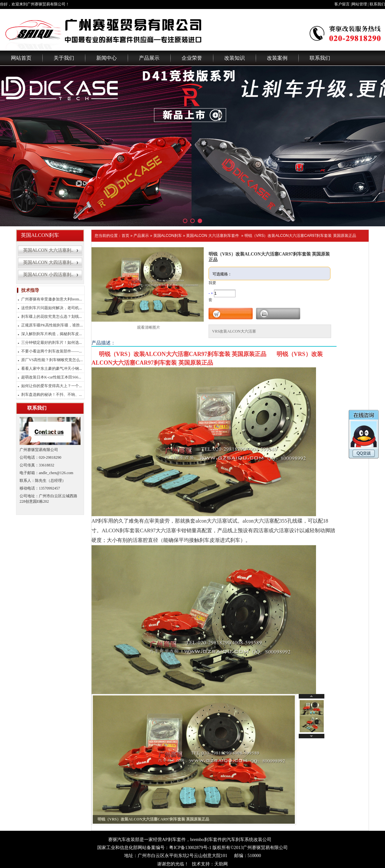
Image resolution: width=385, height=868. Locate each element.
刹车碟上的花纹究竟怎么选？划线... (51, 317)
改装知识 (235, 58)
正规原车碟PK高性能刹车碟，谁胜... (52, 325)
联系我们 (377, 4)
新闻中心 (107, 58)
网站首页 (21, 58)
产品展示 (149, 58)
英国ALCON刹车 (168, 236)
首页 (125, 236)
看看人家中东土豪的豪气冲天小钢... (51, 369)
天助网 (221, 864)
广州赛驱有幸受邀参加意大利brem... (52, 299)
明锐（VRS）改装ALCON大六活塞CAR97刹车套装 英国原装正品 (300, 236)
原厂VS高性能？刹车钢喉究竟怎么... (52, 360)
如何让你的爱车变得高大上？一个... (51, 386)
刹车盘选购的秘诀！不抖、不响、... (51, 395)
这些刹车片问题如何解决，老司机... (51, 308)
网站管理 (359, 4)
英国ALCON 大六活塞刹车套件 (213, 236)
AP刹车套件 (174, 840)
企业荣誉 (192, 58)
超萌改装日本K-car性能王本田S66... (51, 377)
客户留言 (342, 4)
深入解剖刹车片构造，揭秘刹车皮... (51, 334)
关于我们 (64, 58)
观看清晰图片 (149, 327)
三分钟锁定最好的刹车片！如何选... (51, 343)
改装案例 (277, 58)
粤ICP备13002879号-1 (190, 848)
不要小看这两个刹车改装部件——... (51, 351)
